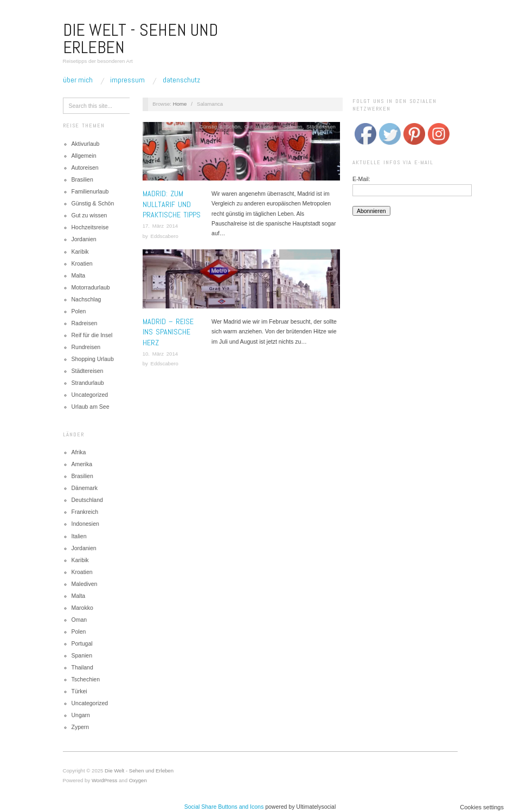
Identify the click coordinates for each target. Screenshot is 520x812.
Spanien (82, 655)
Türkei (79, 691)
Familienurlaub (90, 191)
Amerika (82, 464)
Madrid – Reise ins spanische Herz (168, 332)
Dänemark (85, 488)
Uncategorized (90, 395)
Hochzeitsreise (90, 227)
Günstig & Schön (93, 203)
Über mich (78, 80)
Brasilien (82, 179)
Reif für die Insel (92, 335)
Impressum (127, 80)
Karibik (80, 252)
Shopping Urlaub (93, 359)
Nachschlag (86, 299)
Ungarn (81, 715)
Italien (79, 536)
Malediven (85, 584)
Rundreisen (86, 347)
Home (180, 104)
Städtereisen (88, 371)
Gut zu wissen (89, 215)
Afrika (79, 452)
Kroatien (82, 263)
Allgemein (84, 156)
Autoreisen (85, 167)
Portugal (82, 643)
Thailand (82, 667)
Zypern (81, 727)
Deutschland (87, 500)
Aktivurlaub (86, 144)
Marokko (82, 608)
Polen (79, 311)
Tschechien (86, 679)
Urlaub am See (91, 407)
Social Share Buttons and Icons (224, 807)
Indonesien (85, 524)
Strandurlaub (88, 383)
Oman (79, 620)
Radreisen (85, 323)
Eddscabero (164, 236)
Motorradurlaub (91, 287)
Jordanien (84, 239)
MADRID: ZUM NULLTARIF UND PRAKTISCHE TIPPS (172, 204)
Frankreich (85, 512)
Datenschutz (181, 80)
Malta (79, 275)
